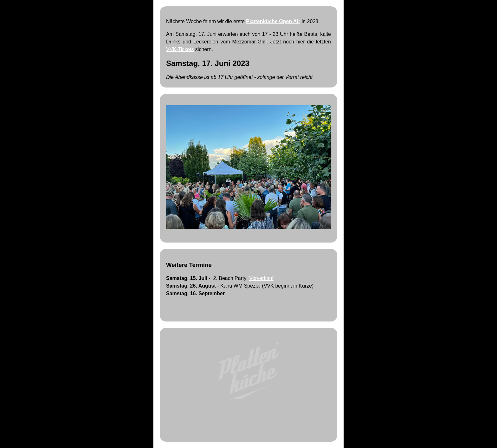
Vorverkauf (261, 278)
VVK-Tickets (180, 49)
